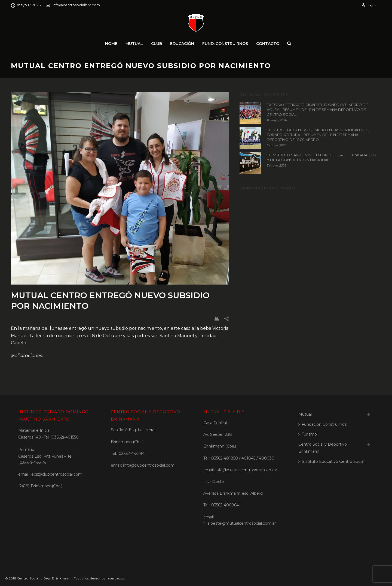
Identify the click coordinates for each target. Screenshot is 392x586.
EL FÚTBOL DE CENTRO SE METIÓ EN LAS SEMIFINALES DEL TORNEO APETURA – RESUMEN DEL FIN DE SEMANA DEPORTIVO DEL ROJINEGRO (319, 135)
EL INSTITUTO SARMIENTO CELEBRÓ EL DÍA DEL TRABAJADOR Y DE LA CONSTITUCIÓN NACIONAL (321, 157)
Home (111, 44)
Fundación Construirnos (322, 424)
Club (157, 44)
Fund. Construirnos (225, 44)
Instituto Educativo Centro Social (331, 461)
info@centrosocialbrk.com (76, 5)
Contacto (268, 44)
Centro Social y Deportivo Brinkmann (323, 448)
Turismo (308, 434)
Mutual (134, 44)
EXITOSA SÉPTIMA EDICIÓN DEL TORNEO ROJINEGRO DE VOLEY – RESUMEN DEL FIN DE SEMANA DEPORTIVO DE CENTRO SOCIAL (317, 110)
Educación (182, 44)
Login (368, 5)
